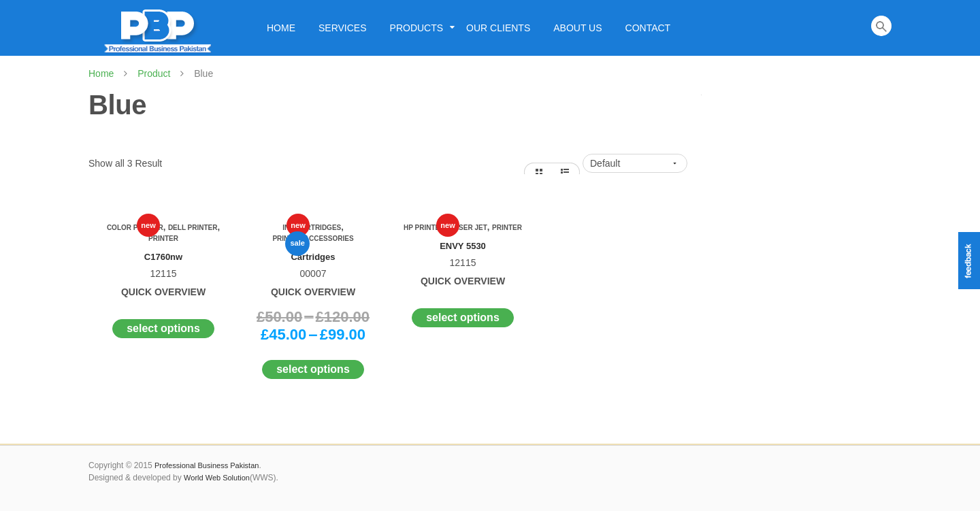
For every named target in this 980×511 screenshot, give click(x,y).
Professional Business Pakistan (207, 465)
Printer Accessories (313, 238)
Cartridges (313, 257)
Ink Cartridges (312, 228)
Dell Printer (193, 228)
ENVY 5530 (463, 246)
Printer (163, 238)
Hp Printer (424, 228)
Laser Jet (469, 228)
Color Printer (135, 228)
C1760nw (163, 257)
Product (154, 73)
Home (101, 73)
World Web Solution (217, 478)
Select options (163, 328)
